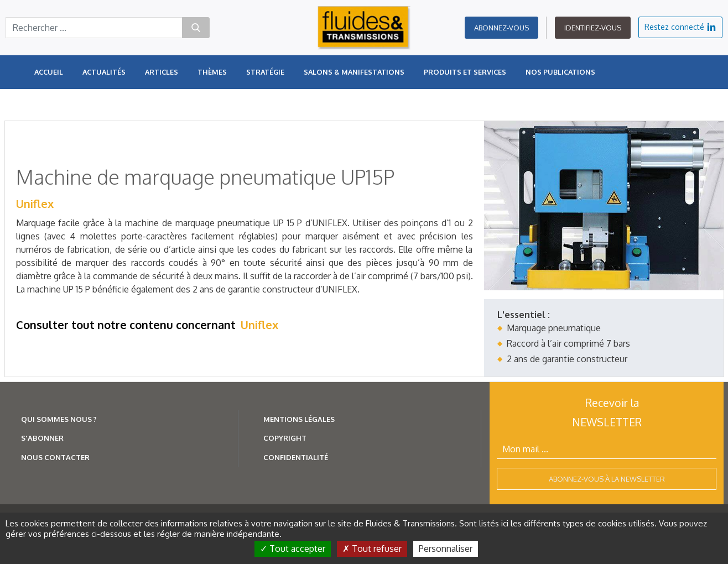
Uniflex (35, 203)
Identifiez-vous (593, 28)
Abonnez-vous (501, 28)
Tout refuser (372, 549)
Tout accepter (293, 549)
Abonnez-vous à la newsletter (607, 479)
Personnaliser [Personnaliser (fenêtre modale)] (446, 549)
